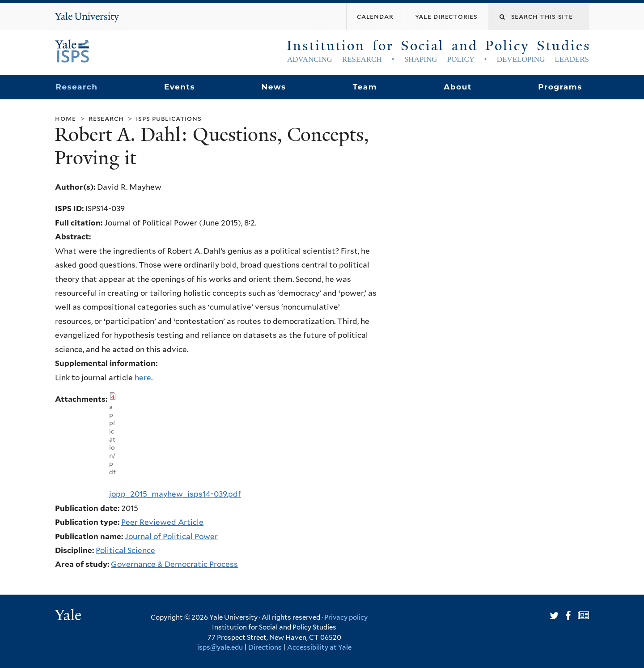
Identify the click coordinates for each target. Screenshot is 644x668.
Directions (265, 647)
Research (76, 87)
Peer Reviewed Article (162, 522)
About (458, 87)
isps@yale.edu (220, 647)
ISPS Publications (169, 118)
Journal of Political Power (171, 536)
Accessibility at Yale (319, 647)
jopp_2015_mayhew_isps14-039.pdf (175, 494)
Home (66, 118)
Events (180, 87)
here (143, 378)
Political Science (125, 550)
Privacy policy (346, 617)
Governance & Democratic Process (174, 564)
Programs (560, 87)
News (273, 87)
